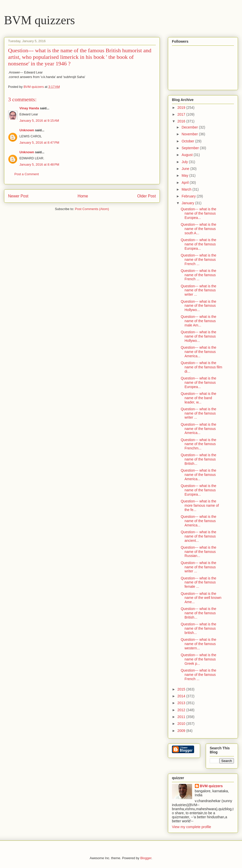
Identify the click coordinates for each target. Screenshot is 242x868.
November (190, 134)
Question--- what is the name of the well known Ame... (201, 598)
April (186, 183)
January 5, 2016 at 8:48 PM (39, 164)
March (187, 189)
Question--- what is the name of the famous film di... (201, 367)
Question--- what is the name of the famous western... (199, 644)
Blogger (146, 858)
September (191, 148)
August (187, 155)
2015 (182, 689)
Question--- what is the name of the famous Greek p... (199, 659)
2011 (182, 717)
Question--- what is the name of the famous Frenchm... (199, 444)
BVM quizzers (39, 20)
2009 (182, 731)
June (186, 169)
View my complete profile (191, 827)
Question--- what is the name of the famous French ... (199, 260)
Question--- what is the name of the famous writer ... (199, 290)
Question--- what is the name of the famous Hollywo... (199, 306)
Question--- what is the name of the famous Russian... (199, 552)
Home (83, 196)
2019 (182, 108)
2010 (182, 724)
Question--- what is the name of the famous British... (199, 459)
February (189, 196)
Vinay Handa (29, 108)
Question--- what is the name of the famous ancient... (199, 536)
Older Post (146, 196)
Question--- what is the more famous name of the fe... (200, 505)
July (185, 162)
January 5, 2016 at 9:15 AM (39, 121)
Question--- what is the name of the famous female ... (199, 582)
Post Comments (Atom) (92, 209)
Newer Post (18, 196)
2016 (182, 121)
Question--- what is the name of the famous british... (199, 628)
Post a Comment (27, 174)
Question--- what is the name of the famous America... (199, 352)
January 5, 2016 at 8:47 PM (39, 143)
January (188, 203)
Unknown (27, 130)
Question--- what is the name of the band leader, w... (199, 398)
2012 (182, 710)
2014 (182, 696)
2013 (182, 703)
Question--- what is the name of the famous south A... (199, 229)
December (190, 127)
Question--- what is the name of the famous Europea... (199, 213)
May (185, 175)
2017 (182, 114)
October (188, 141)
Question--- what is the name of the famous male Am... (199, 321)
